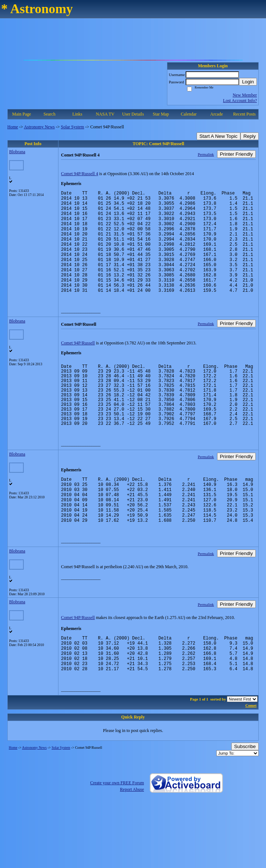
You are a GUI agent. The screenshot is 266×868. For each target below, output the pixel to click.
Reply (250, 136)
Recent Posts (244, 114)
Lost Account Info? (240, 101)
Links (77, 114)
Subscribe (245, 786)
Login (248, 82)
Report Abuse (132, 829)
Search (50, 114)
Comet (251, 745)
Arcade (216, 114)
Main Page (22, 114)
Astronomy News (39, 127)
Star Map (161, 114)
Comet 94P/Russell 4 (79, 174)
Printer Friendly (236, 154)
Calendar (189, 114)
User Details (133, 114)
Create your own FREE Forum (117, 822)
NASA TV (105, 114)
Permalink (206, 154)
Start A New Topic (218, 136)
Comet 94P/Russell (78, 365)
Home (13, 127)
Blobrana (17, 152)
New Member (245, 95)
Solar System (73, 127)
